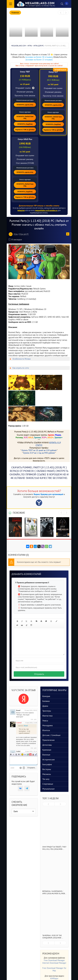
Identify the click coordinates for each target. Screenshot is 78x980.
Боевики (46, 701)
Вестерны (47, 769)
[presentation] (61, 13)
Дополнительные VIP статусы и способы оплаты (39, 206)
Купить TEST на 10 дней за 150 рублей (39, 450)
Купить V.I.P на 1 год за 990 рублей (39, 453)
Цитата (36, 754)
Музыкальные (48, 789)
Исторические (49, 760)
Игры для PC (24, 234)
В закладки (15, 239)
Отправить (39, 674)
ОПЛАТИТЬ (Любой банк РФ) (25, 117)
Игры (16, 234)
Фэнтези (46, 730)
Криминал (47, 750)
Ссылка (25, 754)
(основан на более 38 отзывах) (39, 57)
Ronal (18, 710)
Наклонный (14, 754)
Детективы (47, 745)
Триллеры (47, 711)
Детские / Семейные (51, 735)
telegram (21, 210)
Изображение (28, 754)
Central (19, 723)
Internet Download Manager (54, 963)
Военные (46, 755)
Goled (18, 751)
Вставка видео (30, 754)
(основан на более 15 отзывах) (39, 60)
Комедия (46, 696)
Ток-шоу (46, 779)
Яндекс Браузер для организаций (48, 494)
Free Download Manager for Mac (54, 969)
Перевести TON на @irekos (25, 130)
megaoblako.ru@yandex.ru (46, 210)
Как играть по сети (21, 368)
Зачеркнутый (19, 754)
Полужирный (11, 754)
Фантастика (47, 716)
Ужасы (45, 721)
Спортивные (48, 784)
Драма (45, 706)
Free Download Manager (54, 960)
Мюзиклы (47, 774)
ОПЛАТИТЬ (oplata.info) (25, 105)
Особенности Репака (22, 359)
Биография (47, 764)
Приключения (48, 740)
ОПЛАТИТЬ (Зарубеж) (25, 124)
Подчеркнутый (16, 754)
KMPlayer (54, 978)
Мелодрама (47, 725)
